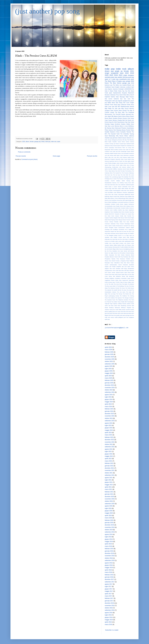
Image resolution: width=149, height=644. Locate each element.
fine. (133, 114)
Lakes (117, 241)
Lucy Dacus (127, 243)
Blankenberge (122, 198)
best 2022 (131, 312)
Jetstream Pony (115, 95)
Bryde (110, 142)
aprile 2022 (108, 459)
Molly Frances (119, 249)
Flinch (112, 150)
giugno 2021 (109, 482)
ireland (120, 138)
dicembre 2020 (109, 497)
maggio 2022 (109, 456)
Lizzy (110, 243)
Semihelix (131, 265)
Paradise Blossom (109, 257)
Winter (126, 136)
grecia (124, 315)
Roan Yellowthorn (115, 263)
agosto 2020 (109, 506)
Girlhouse (124, 105)
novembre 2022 (110, 442)
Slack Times (131, 267)
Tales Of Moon (124, 282)
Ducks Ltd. (131, 120)
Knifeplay (132, 239)
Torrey (119, 302)
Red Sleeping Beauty (120, 130)
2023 (121, 75)
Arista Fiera (108, 194)
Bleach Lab (131, 85)
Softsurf (129, 167)
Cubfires (115, 210)
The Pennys (119, 294)
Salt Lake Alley (119, 109)
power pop (114, 77)
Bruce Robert (108, 202)
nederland (128, 185)
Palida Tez (111, 109)
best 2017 (115, 312)
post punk (131, 79)
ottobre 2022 (109, 444)
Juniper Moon (122, 237)
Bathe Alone (111, 103)
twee (122, 73)
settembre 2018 (110, 560)
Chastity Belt (121, 120)
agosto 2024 (109, 395)
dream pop (109, 71)
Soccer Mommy (129, 109)
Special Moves (120, 273)
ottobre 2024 (109, 390)
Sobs (122, 271)
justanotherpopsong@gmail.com (117, 328)
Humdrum (131, 153)
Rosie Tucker (130, 263)
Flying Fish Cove (124, 103)
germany (115, 138)
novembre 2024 (110, 388)
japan (111, 93)
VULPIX (113, 181)
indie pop (48, 142)
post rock (126, 317)
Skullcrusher (115, 167)
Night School (114, 253)
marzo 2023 (108, 435)
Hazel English (115, 87)
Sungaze (107, 110)
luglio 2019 (108, 537)
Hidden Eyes (130, 124)
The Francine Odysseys (128, 173)
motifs (116, 317)
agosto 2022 (109, 449)
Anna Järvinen (130, 190)
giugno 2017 (109, 589)
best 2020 (110, 185)
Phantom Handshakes (128, 128)
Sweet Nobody (130, 169)
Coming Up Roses (114, 144)
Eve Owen (108, 216)
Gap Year (128, 122)
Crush (111, 210)
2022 (127, 73)
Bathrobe (107, 196)
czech (122, 313)
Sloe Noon (112, 269)
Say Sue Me (126, 91)
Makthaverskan (125, 107)
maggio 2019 (109, 542)
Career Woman (113, 120)
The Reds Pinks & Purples (113, 81)
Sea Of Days (130, 165)
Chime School (125, 142)
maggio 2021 (109, 485)
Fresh (111, 105)
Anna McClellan (109, 192)
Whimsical (117, 308)
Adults (119, 189)
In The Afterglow (109, 235)
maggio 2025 (109, 373)
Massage (122, 97)
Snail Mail (118, 271)
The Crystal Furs (117, 173)
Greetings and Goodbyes (111, 230)
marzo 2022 (108, 461)
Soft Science (123, 167)
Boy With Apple (124, 200)
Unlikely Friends (122, 304)
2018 (132, 83)
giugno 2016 (109, 617)
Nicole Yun (108, 253)
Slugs (125, 269)
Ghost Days (117, 105)
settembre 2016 (110, 610)
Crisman (107, 210)
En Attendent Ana (130, 146)
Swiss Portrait (123, 110)
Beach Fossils (113, 196)
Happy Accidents (115, 124)
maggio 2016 (109, 620)
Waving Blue (130, 181)
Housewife (126, 153)
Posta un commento (24, 152)
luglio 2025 (108, 369)
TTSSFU (118, 282)
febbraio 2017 (109, 598)
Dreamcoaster (117, 146)
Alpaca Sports (118, 116)
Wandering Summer (126, 306)
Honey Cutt (120, 153)
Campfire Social (116, 142)
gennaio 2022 (109, 466)
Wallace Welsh (121, 181)
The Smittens (111, 298)
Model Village (112, 249)
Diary (112, 146)
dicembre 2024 (109, 385)
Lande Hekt (121, 241)
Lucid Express (123, 157)
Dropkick (123, 146)
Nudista (132, 253)
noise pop (115, 79)
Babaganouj (115, 140)
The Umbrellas (125, 134)
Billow (109, 198)
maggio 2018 (109, 568)
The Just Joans (121, 292)
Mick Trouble (121, 247)
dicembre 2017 (109, 579)
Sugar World (131, 278)
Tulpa (111, 304)
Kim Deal (112, 239)
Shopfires (119, 267)
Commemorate (117, 208)
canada (128, 81)
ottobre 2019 (109, 530)
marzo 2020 (108, 518)
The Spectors (119, 298)
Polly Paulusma (121, 259)
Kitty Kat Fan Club (120, 239)
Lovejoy (121, 243)
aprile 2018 (108, 570)
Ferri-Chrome (118, 148)
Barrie (132, 194)
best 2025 (118, 313)
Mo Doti (107, 249)
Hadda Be (131, 230)
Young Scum (128, 183)
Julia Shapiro (114, 237)
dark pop (126, 313)
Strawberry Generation (121, 278)
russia (110, 187)
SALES (107, 265)
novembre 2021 (110, 470)
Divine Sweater (125, 212)
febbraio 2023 (109, 437)
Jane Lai (132, 235)
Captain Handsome (129, 204)
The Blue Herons (116, 83)
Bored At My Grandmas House (112, 200)
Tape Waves (112, 171)
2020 (24, 142)
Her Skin (117, 231)
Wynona (114, 183)
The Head (129, 290)
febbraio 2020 (109, 520)
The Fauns (122, 288)
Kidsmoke (107, 239)
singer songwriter (112, 73)
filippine (107, 315)
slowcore (129, 138)
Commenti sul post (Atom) (29, 159)
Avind (121, 95)
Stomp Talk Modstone (115, 276)
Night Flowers (130, 97)
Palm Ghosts (121, 255)
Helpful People (113, 153)
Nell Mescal (131, 251)
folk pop (125, 77)
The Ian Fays (117, 175)
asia (124, 81)
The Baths (125, 284)
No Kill (119, 253)
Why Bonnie (120, 136)
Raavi (128, 261)
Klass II (127, 239)
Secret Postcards (123, 265)
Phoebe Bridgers (112, 163)
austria (132, 310)
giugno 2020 (109, 511)
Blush (106, 142)
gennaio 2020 (109, 523)
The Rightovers (128, 179)
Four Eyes (126, 222)
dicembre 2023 (109, 414)
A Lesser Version (117, 187)
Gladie (132, 228)
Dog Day (132, 212)
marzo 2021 (108, 489)
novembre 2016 (110, 606)
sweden (120, 77)
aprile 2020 (108, 516)
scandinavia (123, 79)
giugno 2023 (109, 428)
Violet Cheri (117, 306)
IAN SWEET (131, 233)
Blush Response (130, 198)
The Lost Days (112, 294)
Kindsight (121, 89)
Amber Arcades (109, 190)
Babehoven (128, 194)
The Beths (116, 85)
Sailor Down (123, 165)
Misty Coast (124, 159)
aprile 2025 (108, 376)
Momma (117, 126)
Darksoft (129, 144)
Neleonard (118, 128)
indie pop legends (117, 101)
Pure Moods (112, 261)
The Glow (124, 290)
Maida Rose (131, 157)
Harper (112, 231)
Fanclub (129, 216)
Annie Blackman (118, 192)
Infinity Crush (118, 235)
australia (107, 77)
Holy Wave (108, 233)
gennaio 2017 (109, 601)
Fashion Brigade (113, 218)
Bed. (119, 196)
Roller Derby (118, 91)
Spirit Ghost (127, 273)
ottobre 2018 (109, 558)
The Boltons (131, 284)
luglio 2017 (108, 586)
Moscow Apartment (110, 161)
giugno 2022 (109, 454)
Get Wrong (131, 226)
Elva (133, 214)
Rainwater (107, 263)
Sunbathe (123, 132)
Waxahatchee (108, 183)
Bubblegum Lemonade (117, 202)
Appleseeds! (131, 192)
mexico (112, 317)
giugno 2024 (109, 399)
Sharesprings (108, 167)
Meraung (115, 247)
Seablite (107, 132)
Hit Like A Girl (130, 231)
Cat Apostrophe (109, 206)
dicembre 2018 (109, 553)
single (125, 75)
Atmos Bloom (126, 116)
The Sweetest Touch (110, 300)
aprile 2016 (108, 622)
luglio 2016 (108, 615)
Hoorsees (113, 233)
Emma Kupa (108, 122)
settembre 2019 (110, 532)
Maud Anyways (109, 247)
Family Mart (123, 216)
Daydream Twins (109, 212)
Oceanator (112, 255)
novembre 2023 (110, 416)
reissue (124, 138)
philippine (121, 317)
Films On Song (127, 148)
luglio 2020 (108, 508)
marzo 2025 (108, 378)
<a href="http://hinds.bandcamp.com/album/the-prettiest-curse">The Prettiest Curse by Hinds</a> (56, 127)
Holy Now (108, 126)
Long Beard (115, 243)
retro (106, 116)
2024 (116, 75)
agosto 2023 (109, 423)
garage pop (38, 142)
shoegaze (131, 75)
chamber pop (108, 138)
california (131, 136)
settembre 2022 (110, 447)
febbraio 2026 (109, 352)
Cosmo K (132, 208)
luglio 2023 (108, 425)
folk (110, 315)
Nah (116, 161)
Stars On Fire (128, 274)
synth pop (107, 319)
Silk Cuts (124, 267)
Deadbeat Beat (117, 212)
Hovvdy (125, 233)
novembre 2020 (110, 499)
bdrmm (107, 312)
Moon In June (124, 126)
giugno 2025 (109, 371)
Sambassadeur (113, 265)
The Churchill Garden (119, 114)
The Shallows (123, 296)
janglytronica (127, 101)
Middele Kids (127, 247)
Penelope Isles (127, 257)
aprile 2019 (108, 544)
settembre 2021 (110, 475)
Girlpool (128, 228)
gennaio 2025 (109, 383)
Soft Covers (108, 273)
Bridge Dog (131, 200)
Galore (110, 226)
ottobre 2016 (109, 608)
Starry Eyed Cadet (120, 274)
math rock (107, 317)
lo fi (110, 79)
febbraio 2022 (109, 463)
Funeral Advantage (125, 224)
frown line (113, 315)
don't (133, 313)
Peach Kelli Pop (119, 257)
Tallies (130, 282)
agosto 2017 (109, 584)
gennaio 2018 (109, 577)
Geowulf (126, 226)
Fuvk (111, 151)
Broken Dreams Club (124, 118)
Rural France (112, 165)
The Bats (123, 171)
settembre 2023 (110, 421)
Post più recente (21, 156)
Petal (133, 257)
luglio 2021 (108, 480)
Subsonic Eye (118, 99)
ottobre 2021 (109, 473)
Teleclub (129, 132)
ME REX (118, 107)
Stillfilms (115, 169)
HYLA (126, 230)
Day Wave (125, 210)
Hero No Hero (123, 231)
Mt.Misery (131, 126)
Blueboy (132, 140)
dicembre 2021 (109, 468)
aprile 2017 (108, 594)
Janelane (107, 237)
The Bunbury (128, 171)
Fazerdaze (111, 148)
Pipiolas (113, 259)
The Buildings (121, 286)
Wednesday (112, 136)
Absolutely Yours (127, 187)
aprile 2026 (108, 347)
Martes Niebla (113, 245)
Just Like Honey (109, 155)
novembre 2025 (110, 359)
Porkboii (128, 259)
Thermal (109, 302)
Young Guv (112, 310)
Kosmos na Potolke (110, 241)
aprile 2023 (108, 433)
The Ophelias (125, 177)
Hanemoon (108, 231)
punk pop (131, 77)
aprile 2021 (108, 487)
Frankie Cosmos (118, 150)
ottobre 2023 (109, 418)
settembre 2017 (110, 582)
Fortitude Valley (118, 222)
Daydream (131, 210)
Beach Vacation (113, 118)
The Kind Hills (124, 175)
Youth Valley (118, 310)
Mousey (132, 249)
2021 (132, 71)
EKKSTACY (112, 214)
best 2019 (126, 312)
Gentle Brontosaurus (118, 226)
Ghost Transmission (120, 228)
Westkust (111, 308)
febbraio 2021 (109, 492)
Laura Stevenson (124, 155)
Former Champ (109, 222)
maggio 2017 (109, 591)
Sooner (113, 273)
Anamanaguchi (117, 190)
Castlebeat (108, 87)
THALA (107, 171)
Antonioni (125, 192)
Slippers (107, 269)
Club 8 (132, 95)
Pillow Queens (109, 130)
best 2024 (112, 313)
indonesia (123, 87)
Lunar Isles (111, 107)
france (107, 83)
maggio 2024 (109, 402)
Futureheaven (121, 122)
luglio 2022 (108, 451)
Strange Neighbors (110, 278)
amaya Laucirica (126, 310)
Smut (114, 271)
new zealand (123, 85)
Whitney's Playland (126, 308)
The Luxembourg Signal (115, 177)
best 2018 (121, 312)
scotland (128, 87)
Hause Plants (130, 151)
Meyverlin (118, 159)
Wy (133, 308)
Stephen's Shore (115, 132)
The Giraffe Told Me (116, 290)
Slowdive (118, 269)
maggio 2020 (109, 513)
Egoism (110, 89)
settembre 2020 (110, 504)
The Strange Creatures (128, 298)
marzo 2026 (108, 350)
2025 (111, 75)
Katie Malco (117, 155)
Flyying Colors (115, 220)
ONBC (106, 255)
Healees (123, 124)
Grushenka (121, 230)
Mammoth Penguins (110, 159)
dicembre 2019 (109, 525)
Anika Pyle (124, 190)
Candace (113, 204)
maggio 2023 (109, 430)
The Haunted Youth (114, 134)
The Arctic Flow (118, 284)
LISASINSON (128, 89)
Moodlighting (126, 249)
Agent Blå (111, 116)
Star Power (112, 274)
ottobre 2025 (109, 361)
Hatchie (113, 97)
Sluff (122, 269)
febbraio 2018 (109, 575)
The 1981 (111, 284)
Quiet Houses (120, 163)
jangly (117, 71)
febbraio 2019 (109, 549)
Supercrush (125, 280)
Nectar (125, 251)
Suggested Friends (110, 280)
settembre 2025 (110, 364)
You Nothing (120, 183)
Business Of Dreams (129, 202)
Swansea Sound (122, 169)
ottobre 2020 (109, 501)
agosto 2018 (109, 563)
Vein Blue (111, 306)
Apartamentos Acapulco (120, 93)
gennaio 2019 (109, 551)
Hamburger (124, 151)
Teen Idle (118, 171)
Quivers (126, 163)
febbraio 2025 (109, 380)
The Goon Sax (109, 175)
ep (122, 71)
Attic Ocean (114, 194)
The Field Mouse (130, 288)
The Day (126, 286)
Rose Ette (123, 263)
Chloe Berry (126, 95)
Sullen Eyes (118, 280)
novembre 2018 (110, 556)
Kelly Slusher (130, 237)
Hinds (43, 142)
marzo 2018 (108, 572)
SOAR (118, 165)
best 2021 (115, 185)
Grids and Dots (116, 151)
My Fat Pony (108, 251)
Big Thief (127, 140)
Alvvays (109, 140)
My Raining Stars (110, 128)
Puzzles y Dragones (121, 261)
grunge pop (129, 315)
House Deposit (119, 233)
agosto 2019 (109, 534)
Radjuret (132, 261)
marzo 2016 (108, 624)
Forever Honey (130, 220)
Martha (119, 245)
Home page (56, 156)
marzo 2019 (108, 546)
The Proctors (120, 179)
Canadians (107, 204)
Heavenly (107, 153)
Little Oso (111, 157)
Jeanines (115, 89)
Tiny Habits (114, 302)
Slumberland (131, 269)
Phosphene (108, 259)
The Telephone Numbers (122, 300)
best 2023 (107, 313)
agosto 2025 (109, 366)
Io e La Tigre (125, 235)
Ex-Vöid (114, 122)
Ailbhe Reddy (125, 189)
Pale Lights (128, 161)
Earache (117, 214)
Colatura (128, 206)
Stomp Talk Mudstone (128, 276)
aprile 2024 (108, 404)
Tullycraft (107, 304)
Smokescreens (108, 271)
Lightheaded (128, 241)
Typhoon (115, 304)
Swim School (114, 110)
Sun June (127, 99)
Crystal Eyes (123, 144)
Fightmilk (107, 97)
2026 (132, 81)
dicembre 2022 (109, 440)
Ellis (117, 103)
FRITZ (106, 148)
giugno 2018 (109, 565)
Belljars (130, 196)
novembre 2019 (110, 527)
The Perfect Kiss (127, 294)
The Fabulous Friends (114, 288)
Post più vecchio (92, 156)
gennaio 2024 (109, 411)
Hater (117, 97)
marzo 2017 (108, 596)
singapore (131, 317)
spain (59, 142)
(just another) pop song (47, 11)
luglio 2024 (108, 397)
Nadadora (115, 251)
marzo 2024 (108, 407)
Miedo (132, 247)
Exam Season (115, 216)
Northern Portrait (125, 253)
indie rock (54, 142)
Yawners (107, 310)
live (133, 315)
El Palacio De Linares (125, 214)
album (27, 142)
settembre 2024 (110, 392)
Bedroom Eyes (124, 196)
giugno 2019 (109, 539)
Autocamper (121, 194)
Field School (128, 218)
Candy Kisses (120, 204)
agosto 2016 (109, 613)
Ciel (126, 120)
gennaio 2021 (109, 494)
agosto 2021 (109, 478)
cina (119, 185)
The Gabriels (108, 290)
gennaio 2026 (109, 354)
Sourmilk (110, 169)
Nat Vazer (121, 251)
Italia (106, 107)
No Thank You (121, 161)
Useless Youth (130, 304)
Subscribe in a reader (112, 630)
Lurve (113, 126)
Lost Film (116, 157)
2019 (132, 73)
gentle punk (119, 315)
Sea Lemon (108, 99)
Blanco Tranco (115, 198)
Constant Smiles (125, 208)
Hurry (132, 105)
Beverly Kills (121, 140)
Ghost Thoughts (109, 228)
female (32, 142)
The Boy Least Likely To (111, 286)
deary (130, 313)
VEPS (106, 306)
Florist (109, 220)
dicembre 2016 (109, 603)
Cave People (116, 206)
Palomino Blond (130, 255)
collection (123, 185)
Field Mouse (121, 218)
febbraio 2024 (109, 409)
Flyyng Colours (122, 220)
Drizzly (106, 214)
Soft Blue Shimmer (129, 271)
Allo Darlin (131, 189)
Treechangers (130, 302)
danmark (128, 114)
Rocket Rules (130, 130)
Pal (116, 255)
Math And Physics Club (128, 245)
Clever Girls (123, 206)
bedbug (110, 312)
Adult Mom (114, 189)
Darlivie (120, 210)
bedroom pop (109, 85)
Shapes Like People (110, 267)
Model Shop (131, 159)
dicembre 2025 (109, 357)
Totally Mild (124, 302)
